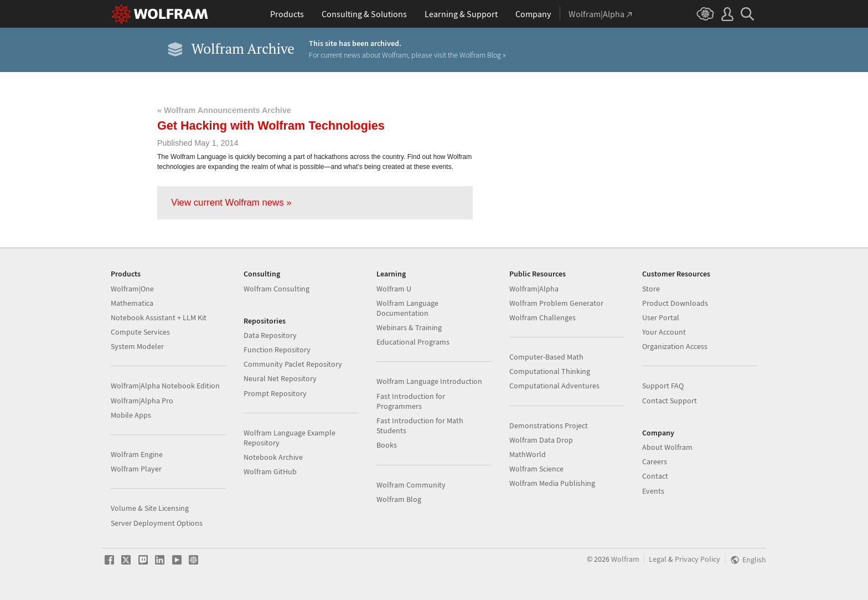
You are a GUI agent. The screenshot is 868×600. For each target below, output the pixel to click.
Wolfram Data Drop (541, 440)
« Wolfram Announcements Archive (224, 110)
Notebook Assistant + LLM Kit (159, 317)
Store (651, 289)
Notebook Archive (273, 457)
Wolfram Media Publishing (552, 483)
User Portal (661, 317)
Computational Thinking (550, 371)
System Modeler (137, 346)
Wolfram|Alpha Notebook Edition (165, 386)
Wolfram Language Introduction (429, 381)
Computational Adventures (554, 386)
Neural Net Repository (280, 378)
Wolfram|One (132, 289)
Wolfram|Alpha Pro (142, 401)
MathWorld (528, 454)
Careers (655, 461)
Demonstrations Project (549, 425)
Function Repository (277, 350)
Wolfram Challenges (542, 317)
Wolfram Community (411, 485)
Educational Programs (413, 342)
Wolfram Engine (137, 454)
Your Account (664, 332)
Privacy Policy (697, 559)
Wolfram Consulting (277, 289)
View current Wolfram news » (231, 202)
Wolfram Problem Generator (556, 303)
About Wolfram (667, 447)
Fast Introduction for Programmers (411, 401)
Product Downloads (675, 303)
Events (653, 491)
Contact (655, 476)
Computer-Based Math (546, 357)
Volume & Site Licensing (150, 508)
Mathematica (132, 303)
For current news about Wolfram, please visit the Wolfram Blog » (407, 55)
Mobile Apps (131, 415)
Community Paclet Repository (293, 364)
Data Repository (270, 335)
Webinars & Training (409, 327)
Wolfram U (394, 289)
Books (387, 445)
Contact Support (670, 401)
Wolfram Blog (399, 499)
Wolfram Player (136, 469)
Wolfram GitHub (270, 471)
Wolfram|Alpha (534, 289)
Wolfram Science (536, 469)
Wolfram (625, 559)
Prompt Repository (275, 393)
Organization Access (675, 346)
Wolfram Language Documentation (407, 308)
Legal (658, 559)
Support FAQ (663, 386)
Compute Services (140, 332)
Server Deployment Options (157, 523)
